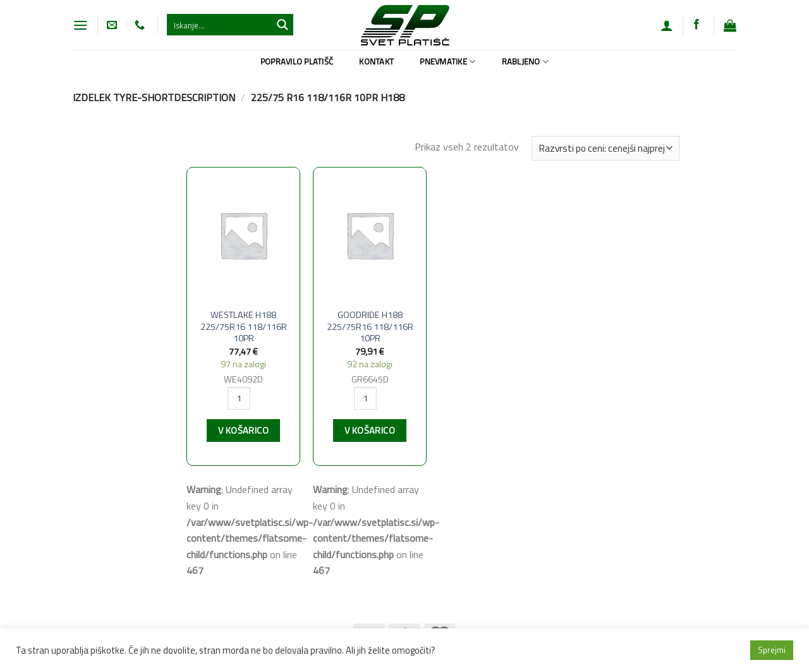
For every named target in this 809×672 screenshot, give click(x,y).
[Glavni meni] (80, 25)
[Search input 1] (220, 25)
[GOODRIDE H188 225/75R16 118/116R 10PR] (370, 235)
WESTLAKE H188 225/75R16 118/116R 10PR (244, 327)
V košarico (243, 431)
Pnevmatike (447, 61)
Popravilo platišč (297, 61)
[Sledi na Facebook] (696, 25)
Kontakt (376, 61)
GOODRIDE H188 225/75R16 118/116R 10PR (370, 327)
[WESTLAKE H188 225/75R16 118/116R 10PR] (243, 235)
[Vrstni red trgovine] (605, 148)
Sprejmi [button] (772, 650)
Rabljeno (526, 61)
